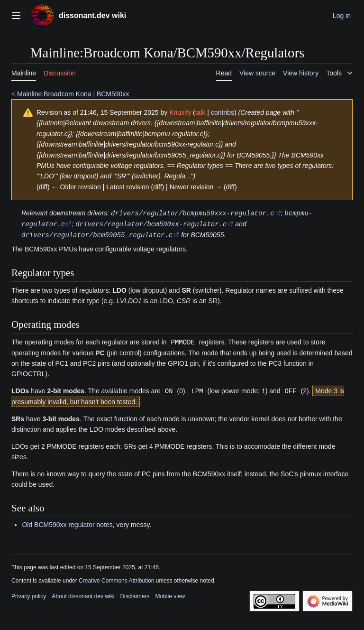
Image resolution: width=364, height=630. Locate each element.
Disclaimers (135, 594)
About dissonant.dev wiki (83, 594)
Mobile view (170, 594)
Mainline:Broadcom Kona (54, 94)
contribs (223, 112)
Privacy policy (29, 594)
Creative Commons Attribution (116, 578)
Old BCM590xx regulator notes (67, 522)
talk (200, 112)
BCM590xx (113, 94)
